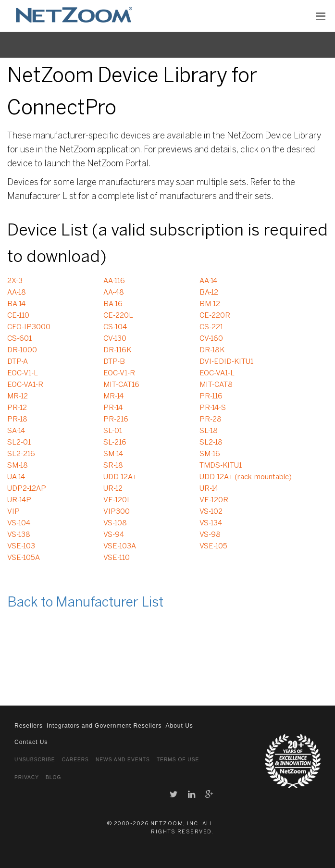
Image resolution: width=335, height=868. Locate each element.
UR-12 (113, 489)
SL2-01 (19, 443)
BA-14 (16, 304)
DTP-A (18, 362)
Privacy (27, 777)
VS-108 (115, 523)
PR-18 (17, 420)
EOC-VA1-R (25, 385)
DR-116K (117, 350)
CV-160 (211, 339)
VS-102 (211, 512)
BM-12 (210, 304)
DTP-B (114, 362)
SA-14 (16, 431)
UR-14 (209, 489)
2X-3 (15, 281)
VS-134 (211, 523)
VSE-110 (117, 558)
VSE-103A (120, 546)
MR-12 (18, 397)
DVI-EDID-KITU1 (226, 362)
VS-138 (19, 535)
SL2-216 (21, 454)
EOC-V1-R (119, 373)
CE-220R (215, 316)
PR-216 (116, 420)
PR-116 (211, 397)
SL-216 (115, 443)
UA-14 (16, 477)
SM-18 (18, 466)
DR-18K (212, 350)
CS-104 (115, 327)
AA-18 (17, 293)
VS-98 (210, 535)
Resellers (29, 726)
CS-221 (211, 327)
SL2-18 (211, 443)
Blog (53, 777)
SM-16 (210, 454)
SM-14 (113, 454)
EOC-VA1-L (217, 373)
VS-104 (19, 523)
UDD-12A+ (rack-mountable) (246, 477)
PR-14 (113, 408)
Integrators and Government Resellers (104, 726)
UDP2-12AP (27, 489)
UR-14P (19, 500)
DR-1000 (22, 350)
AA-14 (208, 281)
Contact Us (31, 742)
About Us (179, 726)
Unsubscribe (35, 760)
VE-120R (214, 500)
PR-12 (17, 408)
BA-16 (113, 304)
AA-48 (114, 293)
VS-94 (114, 535)
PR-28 (211, 420)
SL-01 (113, 431)
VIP (13, 512)
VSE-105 (213, 546)
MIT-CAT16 (121, 385)
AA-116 (114, 281)
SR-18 (113, 466)
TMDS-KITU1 (221, 466)
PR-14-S (213, 408)
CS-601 (19, 339)
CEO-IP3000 (29, 327)
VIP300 (117, 512)
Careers (75, 760)
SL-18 (209, 431)
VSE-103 (21, 546)
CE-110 (18, 316)
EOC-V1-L (23, 373)
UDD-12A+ (120, 477)
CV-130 (115, 339)
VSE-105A (24, 558)
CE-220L (118, 316)
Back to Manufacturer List (85, 603)
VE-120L (117, 500)
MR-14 (113, 397)
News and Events (123, 760)
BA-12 (209, 293)
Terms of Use (178, 760)
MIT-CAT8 (216, 385)
